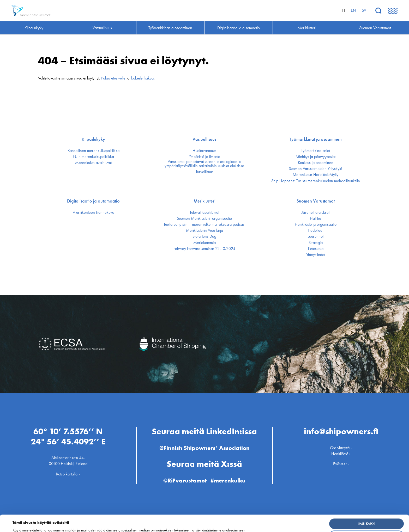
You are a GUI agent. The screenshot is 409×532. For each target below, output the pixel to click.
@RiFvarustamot (185, 480)
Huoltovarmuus (204, 151)
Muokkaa (367, 520)
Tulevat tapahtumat (204, 212)
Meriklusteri (204, 201)
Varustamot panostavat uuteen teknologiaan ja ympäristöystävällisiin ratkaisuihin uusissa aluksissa (204, 164)
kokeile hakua (142, 78)
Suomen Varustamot (316, 201)
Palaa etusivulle (113, 78)
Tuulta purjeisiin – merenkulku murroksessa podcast (204, 224)
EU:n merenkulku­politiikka (93, 157)
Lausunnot (315, 236)
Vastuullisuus (204, 139)
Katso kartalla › (68, 474)
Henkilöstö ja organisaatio (316, 224)
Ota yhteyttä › (341, 448)
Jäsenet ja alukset (315, 212)
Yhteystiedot (316, 255)
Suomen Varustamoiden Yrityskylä (315, 169)
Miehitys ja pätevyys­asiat (315, 157)
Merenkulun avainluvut (93, 163)
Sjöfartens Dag (204, 236)
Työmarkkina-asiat (315, 151)
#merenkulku (228, 480)
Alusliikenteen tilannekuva (94, 212)
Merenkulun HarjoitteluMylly (315, 175)
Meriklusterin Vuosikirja (204, 230)
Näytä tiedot (24, 524)
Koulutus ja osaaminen (316, 163)
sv (364, 10)
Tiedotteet (315, 230)
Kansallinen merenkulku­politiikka (94, 151)
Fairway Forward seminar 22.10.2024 (204, 249)
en (353, 10)
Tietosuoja (315, 249)
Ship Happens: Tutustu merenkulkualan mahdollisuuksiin (316, 181)
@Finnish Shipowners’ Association (204, 448)
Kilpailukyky (93, 139)
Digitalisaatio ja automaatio (93, 201)
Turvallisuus (204, 172)
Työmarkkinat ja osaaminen (315, 139)
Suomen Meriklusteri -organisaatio (204, 218)
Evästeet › (341, 464)
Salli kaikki (367, 508)
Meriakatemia (204, 243)
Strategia (316, 243)
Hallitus (316, 218)
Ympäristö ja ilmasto (204, 157)
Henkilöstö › (341, 454)
